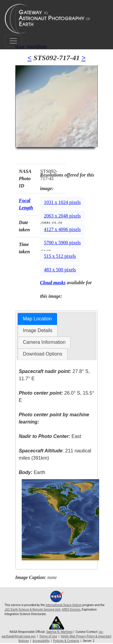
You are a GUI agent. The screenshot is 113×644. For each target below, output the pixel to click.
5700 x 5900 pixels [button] (62, 243)
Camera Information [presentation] (44, 342)
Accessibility (41, 641)
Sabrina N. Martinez (59, 632)
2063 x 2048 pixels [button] (62, 216)
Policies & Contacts (66, 641)
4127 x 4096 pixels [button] (62, 229)
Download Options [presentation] (43, 354)
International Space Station (64, 605)
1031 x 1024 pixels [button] (62, 202)
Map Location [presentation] (37, 319)
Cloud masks (53, 283)
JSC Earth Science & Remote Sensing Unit (32, 610)
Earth (32, 472)
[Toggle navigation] (13, 41)
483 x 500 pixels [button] (60, 270)
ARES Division (71, 610)
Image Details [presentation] (38, 330)
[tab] (37, 319)
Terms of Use (48, 636)
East (50, 436)
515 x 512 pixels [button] (60, 256)
